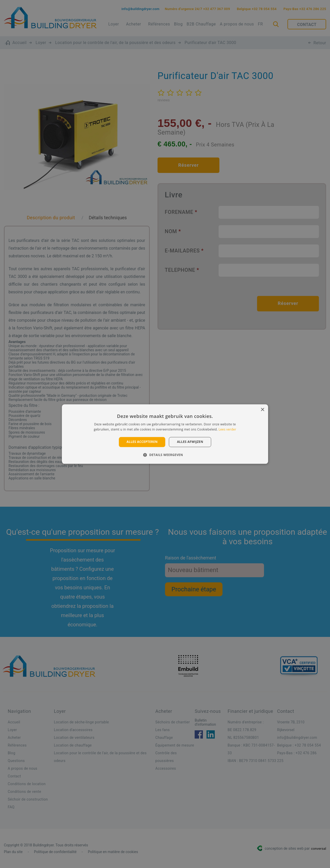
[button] (165, 455)
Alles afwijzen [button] (190, 442)
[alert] (165, 434)
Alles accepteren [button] (142, 442)
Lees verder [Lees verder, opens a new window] (228, 429)
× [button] (262, 410)
